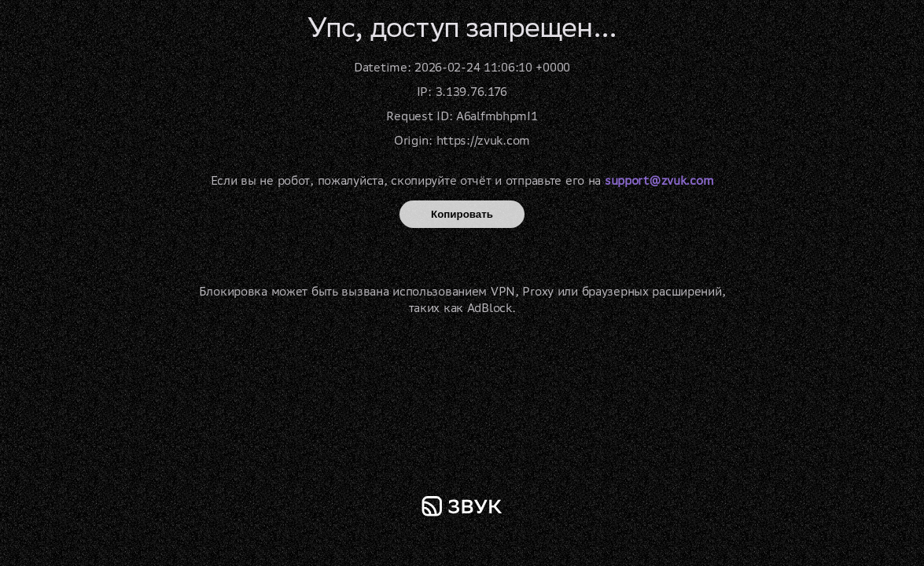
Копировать (462, 214)
